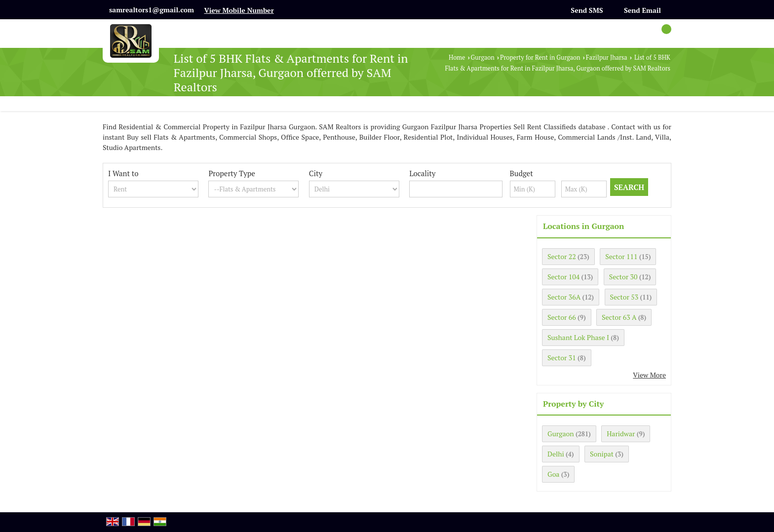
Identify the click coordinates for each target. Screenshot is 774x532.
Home (457, 57)
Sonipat (602, 454)
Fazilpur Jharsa (607, 57)
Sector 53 (624, 297)
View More (649, 375)
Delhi (556, 454)
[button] (239, 10)
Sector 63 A (619, 317)
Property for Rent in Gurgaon (540, 57)
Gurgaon (483, 57)
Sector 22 (562, 256)
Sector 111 (621, 256)
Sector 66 (562, 317)
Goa (553, 474)
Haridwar (621, 434)
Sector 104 (563, 277)
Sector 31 (562, 358)
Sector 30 (623, 277)
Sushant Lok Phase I (578, 337)
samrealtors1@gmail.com (152, 10)
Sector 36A (564, 297)
